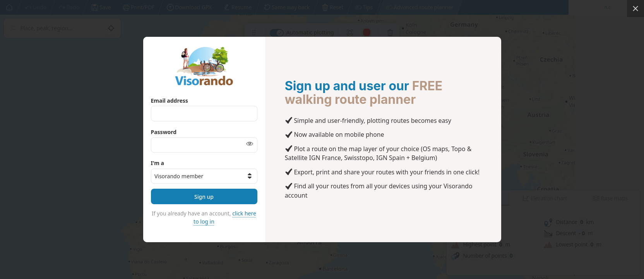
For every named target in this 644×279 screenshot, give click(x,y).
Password (164, 132)
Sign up (204, 197)
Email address (170, 101)
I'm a (158, 163)
